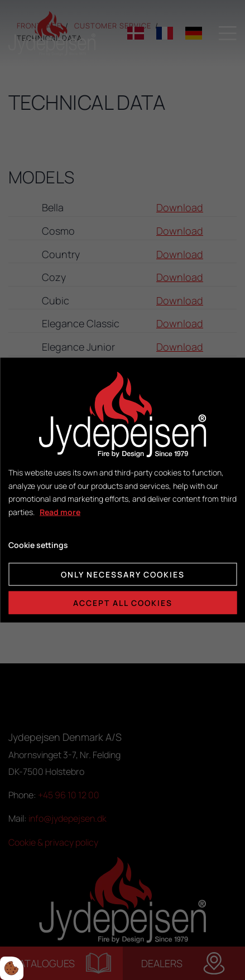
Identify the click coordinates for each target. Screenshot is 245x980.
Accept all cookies (123, 602)
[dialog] (122, 490)
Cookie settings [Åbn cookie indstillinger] (38, 545)
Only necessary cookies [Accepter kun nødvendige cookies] (123, 574)
